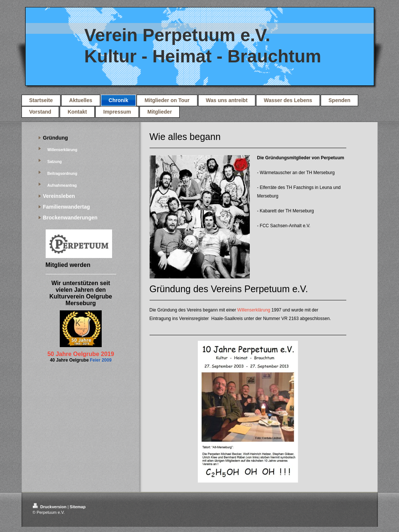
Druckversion (50, 507)
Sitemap (78, 507)
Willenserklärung (254, 310)
